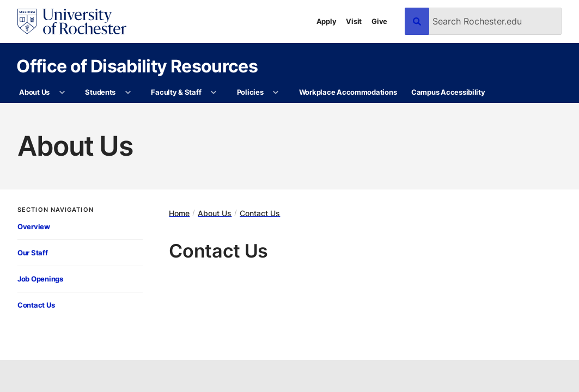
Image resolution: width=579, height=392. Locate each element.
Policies (250, 92)
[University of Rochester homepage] (72, 22)
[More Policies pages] (276, 93)
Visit (354, 21)
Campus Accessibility (448, 92)
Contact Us (36, 305)
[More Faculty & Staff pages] (214, 93)
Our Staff (33, 253)
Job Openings (40, 279)
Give (379, 21)
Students (100, 92)
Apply (327, 21)
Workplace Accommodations (348, 92)
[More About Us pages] (62, 93)
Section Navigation (56, 210)
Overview (34, 226)
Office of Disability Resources (137, 66)
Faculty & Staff (176, 92)
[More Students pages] (128, 93)
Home (179, 213)
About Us (34, 92)
